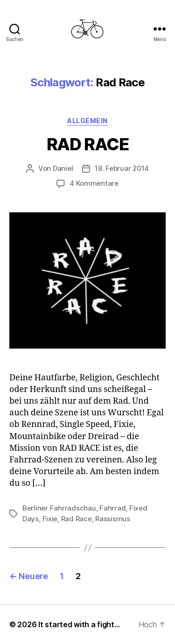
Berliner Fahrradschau (59, 508)
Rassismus (113, 519)
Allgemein (87, 121)
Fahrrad (112, 508)
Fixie (50, 519)
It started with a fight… (79, 624)
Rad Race (77, 519)
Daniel (63, 168)
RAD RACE (87, 144)
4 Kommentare (94, 183)
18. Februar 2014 (122, 168)
